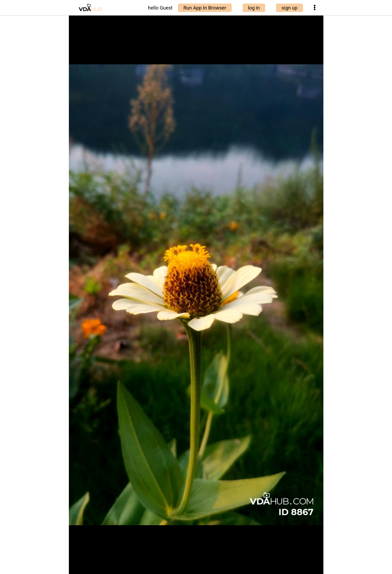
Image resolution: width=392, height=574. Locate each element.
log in (254, 8)
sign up (289, 8)
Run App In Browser (205, 8)
